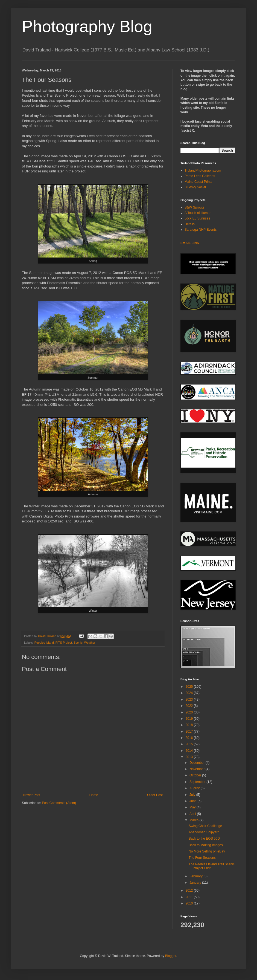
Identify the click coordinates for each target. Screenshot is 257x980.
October (196, 775)
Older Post (155, 795)
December (198, 763)
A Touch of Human (198, 213)
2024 (190, 693)
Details (190, 224)
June (193, 801)
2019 (190, 719)
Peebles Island (44, 643)
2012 (190, 891)
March (195, 820)
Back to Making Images (206, 845)
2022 (190, 706)
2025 (190, 687)
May (193, 807)
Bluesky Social (195, 187)
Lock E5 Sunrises (197, 218)
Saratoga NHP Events (201, 230)
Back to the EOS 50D (204, 839)
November (198, 769)
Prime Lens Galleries (200, 176)
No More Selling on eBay (207, 851)
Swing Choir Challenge (205, 826)
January (196, 883)
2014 (190, 751)
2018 (190, 725)
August (195, 788)
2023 (190, 699)
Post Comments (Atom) (59, 803)
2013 (190, 757)
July (193, 795)
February (196, 876)
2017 (190, 732)
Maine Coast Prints (198, 182)
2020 (190, 712)
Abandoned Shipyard (204, 832)
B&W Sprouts (194, 207)
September (198, 782)
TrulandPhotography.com (203, 170)
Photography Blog (87, 26)
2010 (190, 903)
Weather (90, 643)
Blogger (171, 956)
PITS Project (64, 643)
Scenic (78, 643)
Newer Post (32, 795)
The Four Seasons (202, 858)
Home (94, 795)
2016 (190, 738)
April (193, 814)
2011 (190, 897)
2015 (190, 744)
